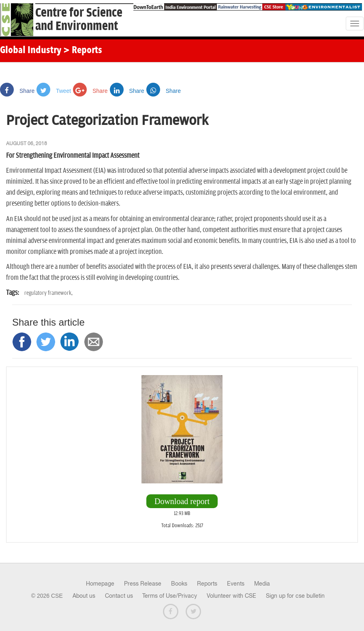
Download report (182, 501)
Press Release (143, 584)
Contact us (119, 596)
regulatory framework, (48, 293)
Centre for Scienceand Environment (79, 19)
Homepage (100, 584)
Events (236, 584)
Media (262, 584)
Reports (207, 584)
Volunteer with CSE (231, 596)
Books (179, 584)
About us (84, 596)
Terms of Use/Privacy (170, 596)
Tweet (54, 91)
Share (17, 91)
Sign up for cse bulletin (295, 596)
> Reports (83, 51)
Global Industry (31, 51)
